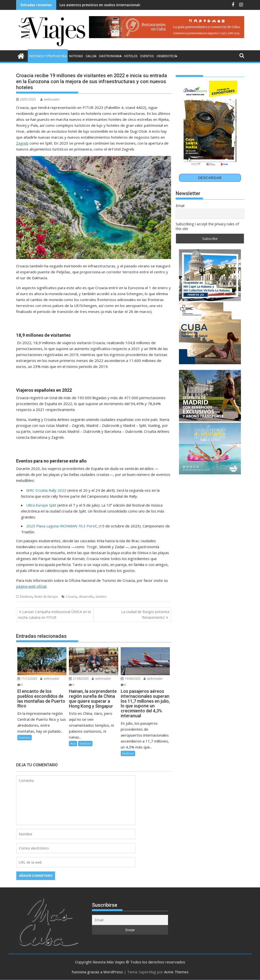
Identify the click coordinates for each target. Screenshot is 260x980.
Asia (73, 743)
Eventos (147, 56)
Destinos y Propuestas (48, 56)
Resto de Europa (46, 597)
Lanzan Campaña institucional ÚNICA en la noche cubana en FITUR (54, 614)
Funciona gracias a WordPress (97, 972)
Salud (91, 56)
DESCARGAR (210, 178)
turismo (101, 597)
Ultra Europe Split (41, 505)
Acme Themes (176, 972)
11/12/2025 (27, 679)
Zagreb (22, 143)
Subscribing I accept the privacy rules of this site (207, 226)
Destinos (26, 597)
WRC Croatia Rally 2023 (46, 490)
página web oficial (31, 586)
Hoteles (131, 56)
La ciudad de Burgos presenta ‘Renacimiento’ (145, 614)
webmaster (50, 99)
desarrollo (86, 597)
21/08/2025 (79, 679)
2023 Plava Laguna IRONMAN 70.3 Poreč (61, 526)
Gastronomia (110, 56)
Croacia (71, 597)
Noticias (76, 56)
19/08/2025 (131, 679)
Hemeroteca (167, 56)
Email (180, 206)
